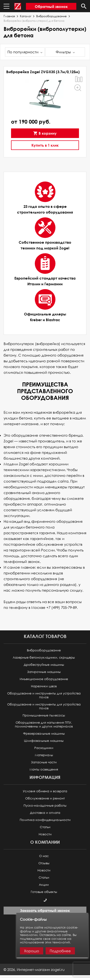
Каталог (26, 16)
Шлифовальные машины (44, 741)
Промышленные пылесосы (44, 715)
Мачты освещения (44, 769)
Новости (45, 834)
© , (34, 969)
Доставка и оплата (45, 813)
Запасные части (44, 762)
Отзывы (44, 863)
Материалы (44, 755)
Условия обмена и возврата (45, 791)
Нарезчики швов (44, 686)
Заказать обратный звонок (45, 910)
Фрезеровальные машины (44, 734)
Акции (44, 885)
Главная (9, 16)
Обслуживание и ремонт (45, 798)
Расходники (44, 748)
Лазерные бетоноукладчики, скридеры (44, 658)
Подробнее (60, 951)
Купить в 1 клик (45, 145)
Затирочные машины (44, 672)
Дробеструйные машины (44, 665)
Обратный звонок (51, 6)
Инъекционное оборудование (44, 679)
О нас (44, 856)
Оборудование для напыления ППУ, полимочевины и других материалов (44, 724)
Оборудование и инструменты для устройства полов (44, 695)
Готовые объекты (44, 892)
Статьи (45, 827)
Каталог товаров (45, 636)
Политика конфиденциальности (45, 820)
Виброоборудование (51, 16)
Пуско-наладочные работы (45, 806)
